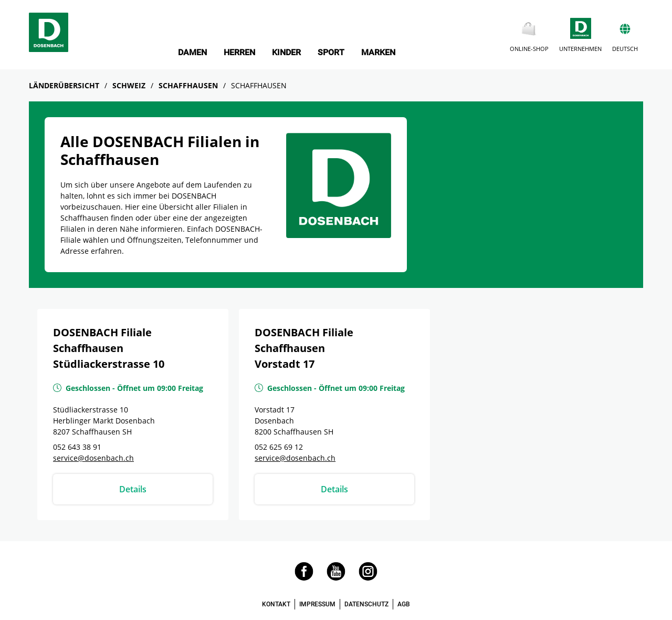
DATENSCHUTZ (366, 604)
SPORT (331, 53)
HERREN (239, 53)
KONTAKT (276, 604)
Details (133, 489)
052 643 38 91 (77, 447)
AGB (404, 604)
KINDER (286, 53)
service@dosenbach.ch (93, 458)
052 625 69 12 (279, 447)
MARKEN (378, 53)
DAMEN (192, 53)
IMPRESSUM (317, 604)
